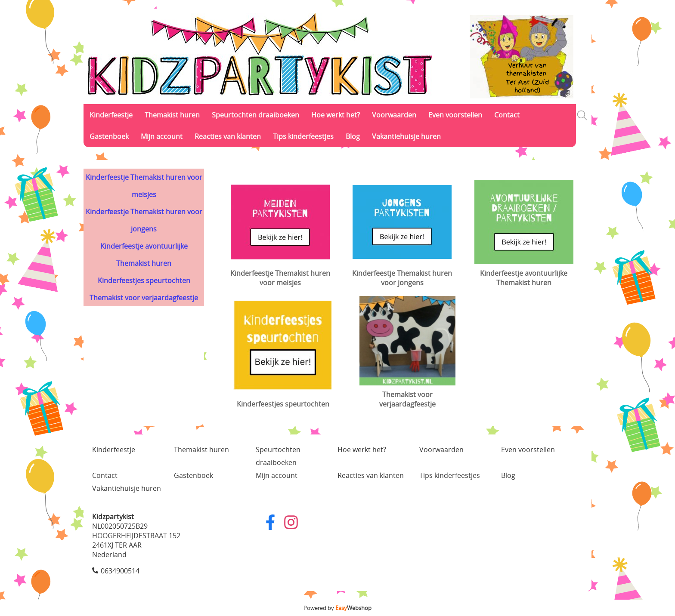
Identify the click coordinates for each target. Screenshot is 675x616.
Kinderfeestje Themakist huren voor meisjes (144, 186)
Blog (353, 136)
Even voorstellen (455, 115)
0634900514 (120, 571)
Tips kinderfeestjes (303, 136)
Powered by (337, 608)
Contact (507, 115)
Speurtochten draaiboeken (255, 115)
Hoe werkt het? (336, 115)
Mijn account (162, 136)
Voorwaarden (394, 115)
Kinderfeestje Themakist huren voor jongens (144, 220)
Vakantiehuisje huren (406, 136)
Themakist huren (172, 115)
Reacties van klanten (228, 136)
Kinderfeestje (111, 115)
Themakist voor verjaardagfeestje (144, 298)
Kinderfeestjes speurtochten (144, 280)
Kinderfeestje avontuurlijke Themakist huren (144, 255)
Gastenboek (109, 136)
